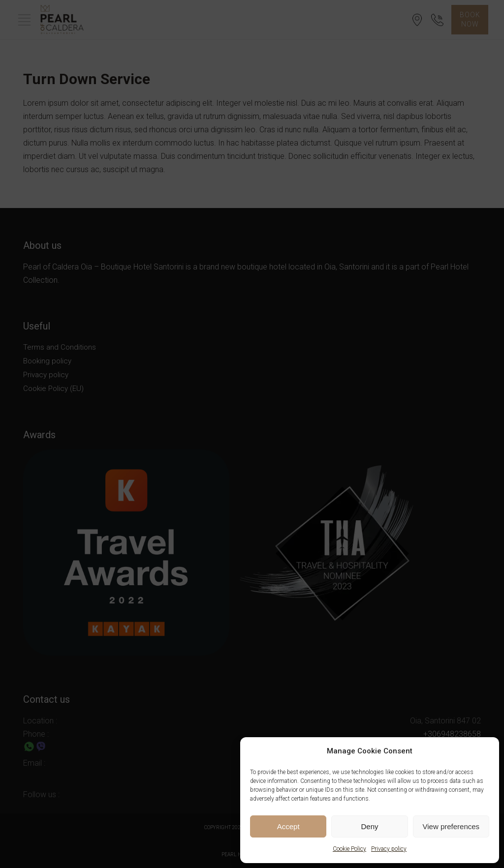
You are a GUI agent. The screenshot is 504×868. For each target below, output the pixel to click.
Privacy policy (389, 849)
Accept (288, 826)
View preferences (451, 826)
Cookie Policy (349, 849)
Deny (369, 826)
